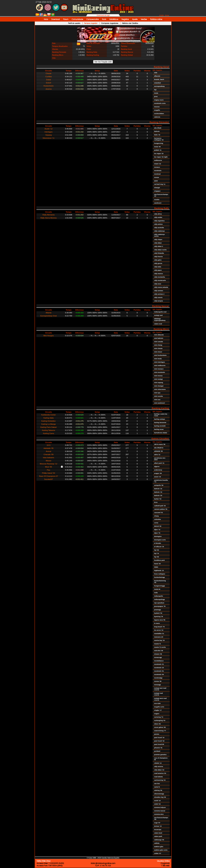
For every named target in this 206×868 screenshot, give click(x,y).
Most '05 (49, 467)
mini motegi (158, 379)
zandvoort (158, 203)
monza (157, 177)
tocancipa (158, 829)
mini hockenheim (160, 355)
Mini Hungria (49, 336)
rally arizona (159, 766)
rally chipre (158, 239)
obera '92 (157, 724)
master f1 (158, 644)
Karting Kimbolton (49, 421)
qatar (156, 181)
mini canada (159, 342)
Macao (48, 461)
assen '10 (158, 477)
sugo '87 (157, 823)
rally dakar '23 (159, 770)
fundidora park (159, 560)
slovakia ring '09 (160, 797)
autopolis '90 (159, 485)
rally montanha (160, 277)
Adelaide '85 (49, 448)
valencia (157, 117)
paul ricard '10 (159, 737)
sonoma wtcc (159, 814)
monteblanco (159, 661)
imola (156, 93)
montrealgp (158, 678)
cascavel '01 (159, 512)
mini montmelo (160, 372)
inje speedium (159, 603)
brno (156, 502)
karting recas (159, 429)
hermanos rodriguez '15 (159, 139)
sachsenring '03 (160, 780)
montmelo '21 (159, 664)
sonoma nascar (160, 811)
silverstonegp (159, 794)
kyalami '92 (158, 613)
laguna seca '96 (160, 620)
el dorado (158, 543)
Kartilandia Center (49, 415)
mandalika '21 (159, 633)
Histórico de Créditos (130, 23)
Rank (104, 19)
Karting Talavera (49, 430)
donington (158, 536)
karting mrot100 (160, 426)
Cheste (48, 73)
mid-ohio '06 (159, 651)
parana (157, 734)
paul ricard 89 (159, 744)
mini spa (157, 393)
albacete (157, 76)
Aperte (135, 19)
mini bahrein (159, 338)
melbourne (158, 160)
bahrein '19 (158, 492)
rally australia (159, 228)
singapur (157, 191)
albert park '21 (159, 463)
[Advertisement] (181, 68)
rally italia (158, 267)
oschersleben (159, 113)
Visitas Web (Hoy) (43, 861)
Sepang (49, 135)
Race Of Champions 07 (48, 476)
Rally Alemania (48, 215)
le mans (157, 623)
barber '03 (158, 499)
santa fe (157, 787)
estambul (158, 83)
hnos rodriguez (160, 574)
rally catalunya (159, 231)
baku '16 (157, 135)
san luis (157, 783)
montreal (157, 174)
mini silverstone (160, 389)
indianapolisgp (160, 599)
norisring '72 (159, 717)
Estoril (49, 83)
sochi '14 (157, 801)
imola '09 (157, 147)
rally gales (158, 260)
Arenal (49, 451)
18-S (49, 445)
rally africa (158, 214)
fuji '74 (157, 553)
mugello (157, 110)
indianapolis (159, 596)
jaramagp (158, 610)
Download (56, 19)
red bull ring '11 (160, 184)
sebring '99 (158, 790)
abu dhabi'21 (159, 448)
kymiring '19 (159, 616)
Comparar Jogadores (110, 23)
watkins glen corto (161, 850)
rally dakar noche (160, 250)
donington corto (160, 540)
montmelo (158, 171)
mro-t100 (157, 703)
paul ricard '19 (159, 741)
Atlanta (49, 313)
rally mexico (159, 274)
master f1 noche (160, 647)
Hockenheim (49, 86)
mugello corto (159, 707)
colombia (158, 519)
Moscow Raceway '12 (49, 464)
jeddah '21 (158, 150)
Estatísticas (114, 19)
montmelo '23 (159, 668)
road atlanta (158, 777)
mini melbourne (160, 365)
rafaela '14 (158, 763)
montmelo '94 (159, 674)
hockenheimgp (160, 577)
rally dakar (158, 243)
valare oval (158, 324)
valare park (158, 836)
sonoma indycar (160, 807)
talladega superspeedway (160, 319)
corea (156, 523)
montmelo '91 (159, 671)
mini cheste (158, 348)
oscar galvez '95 (160, 727)
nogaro (157, 714)
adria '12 (157, 455)
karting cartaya (160, 419)
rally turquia (159, 301)
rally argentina (159, 221)
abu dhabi (158, 128)
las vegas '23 (159, 153)
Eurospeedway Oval (49, 316)
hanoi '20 (157, 564)
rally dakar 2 (159, 246)
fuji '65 (157, 550)
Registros (125, 19)
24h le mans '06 (160, 444)
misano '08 (158, 654)
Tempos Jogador (91, 23)
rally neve (158, 284)
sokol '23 (157, 804)
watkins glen (159, 847)
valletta (157, 843)
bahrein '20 (158, 495)
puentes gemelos (160, 755)
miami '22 (158, 164)
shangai (157, 188)
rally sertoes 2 (159, 294)
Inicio (46, 19)
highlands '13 (159, 570)
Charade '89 (48, 454)
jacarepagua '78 (160, 606)
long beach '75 (159, 627)
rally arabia (158, 217)
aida (156, 73)
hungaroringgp (160, 586)
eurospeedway (159, 86)
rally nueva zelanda (161, 287)
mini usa (157, 400)
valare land (158, 833)
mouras (157, 107)
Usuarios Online (163, 861)
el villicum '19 (159, 547)
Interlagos (48, 132)
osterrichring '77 (160, 731)
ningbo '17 (158, 710)
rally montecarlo (160, 280)
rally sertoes (159, 291)
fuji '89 (157, 557)
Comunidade (77, 19)
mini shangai (159, 386)
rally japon (158, 270)
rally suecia (158, 297)
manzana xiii (159, 637)
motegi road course (159, 694)
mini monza (158, 376)
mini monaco (159, 369)
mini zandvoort (160, 403)
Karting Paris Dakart (49, 427)
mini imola (158, 359)
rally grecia (158, 263)
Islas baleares (49, 457)
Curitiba (49, 76)
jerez (156, 96)
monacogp (158, 657)
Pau (49, 470)
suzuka (157, 199)
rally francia (158, 257)
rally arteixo (158, 224)
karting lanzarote (160, 422)
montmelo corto (160, 103)
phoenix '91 (158, 748)
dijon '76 (157, 533)
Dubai (49, 80)
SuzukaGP (49, 479)
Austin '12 (49, 129)
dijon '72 (157, 530)
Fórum (66, 19)
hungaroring (159, 143)
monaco (157, 167)
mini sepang (159, 382)
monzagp (158, 685)
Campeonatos (93, 19)
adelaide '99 (158, 451)
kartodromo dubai (161, 433)
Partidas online (156, 19)
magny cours (159, 100)
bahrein (157, 131)
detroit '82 (158, 526)
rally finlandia (159, 253)
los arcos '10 (159, 630)
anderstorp (158, 470)
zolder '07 (158, 853)
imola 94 (157, 589)
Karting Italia (49, 418)
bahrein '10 (158, 489)
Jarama (49, 89)
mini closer (158, 352)
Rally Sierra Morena (48, 218)
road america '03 (160, 773)
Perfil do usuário (74, 23)
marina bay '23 (159, 640)
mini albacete (159, 335)
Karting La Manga (49, 424)
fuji (155, 90)
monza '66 (158, 681)
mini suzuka (159, 396)
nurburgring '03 (160, 720)
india (156, 593)
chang (156, 516)
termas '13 (158, 826)
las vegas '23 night (161, 157)
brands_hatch (159, 79)
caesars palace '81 (161, 509)
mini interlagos (160, 362)
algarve (157, 466)
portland (157, 751)
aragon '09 (158, 473)
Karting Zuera (49, 433)
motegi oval (158, 315)
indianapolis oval (160, 312)
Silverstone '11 (49, 138)
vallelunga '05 (159, 840)
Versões (144, 19)
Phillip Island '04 (49, 473)
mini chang (158, 345)
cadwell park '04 (160, 506)
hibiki (156, 567)
